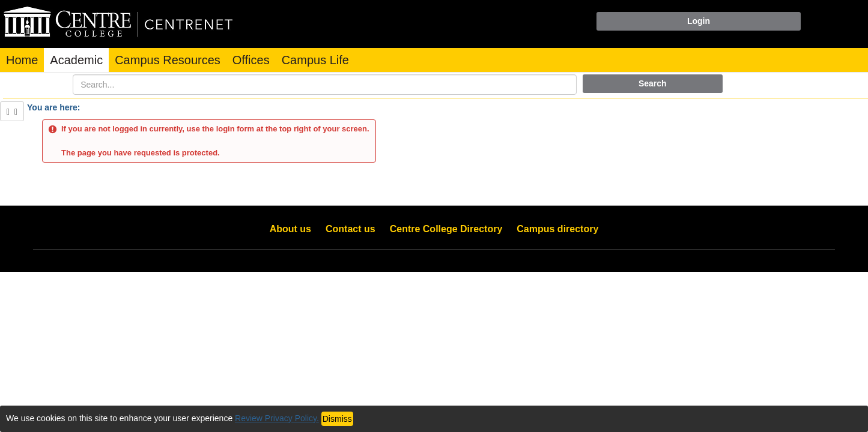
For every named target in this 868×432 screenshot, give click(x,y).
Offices (251, 60)
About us (290, 229)
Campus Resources (168, 60)
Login (699, 21)
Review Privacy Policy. (277, 418)
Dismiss (337, 419)
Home (22, 60)
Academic (76, 60)
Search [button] (653, 83)
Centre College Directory (446, 229)
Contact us (351, 229)
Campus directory (557, 229)
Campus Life (315, 60)
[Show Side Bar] (12, 111)
